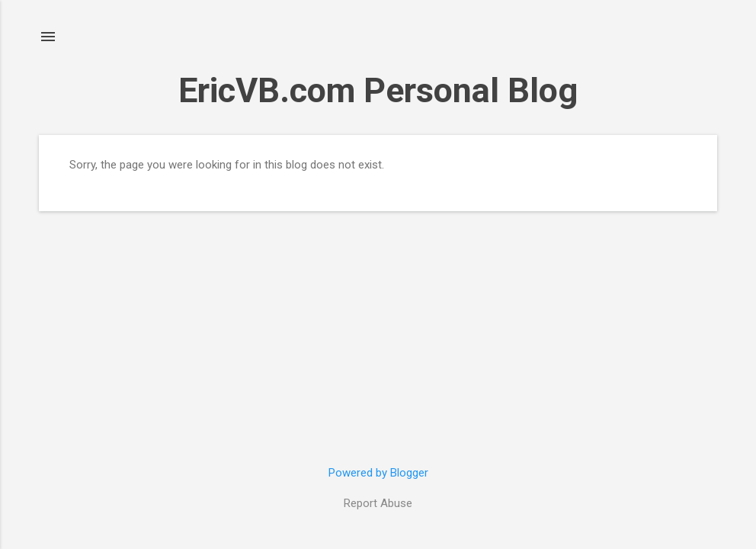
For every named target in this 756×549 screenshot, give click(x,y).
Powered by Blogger (378, 473)
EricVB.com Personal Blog (378, 90)
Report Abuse (378, 503)
